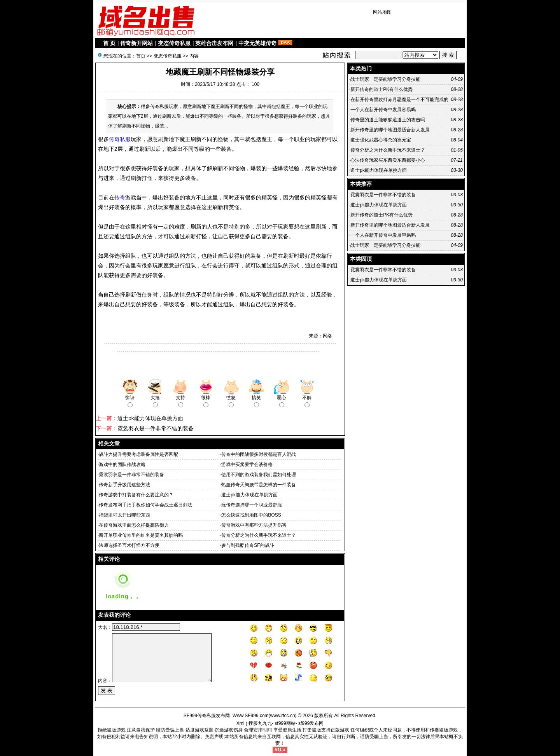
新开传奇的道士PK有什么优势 (381, 89)
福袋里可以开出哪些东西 (124, 515)
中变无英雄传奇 (257, 43)
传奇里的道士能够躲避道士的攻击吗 (388, 120)
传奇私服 (120, 139)
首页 (141, 56)
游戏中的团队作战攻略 (122, 464)
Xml (241, 723)
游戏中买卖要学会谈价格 (247, 464)
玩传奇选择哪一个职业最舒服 (252, 505)
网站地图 (382, 12)
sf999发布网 (311, 723)
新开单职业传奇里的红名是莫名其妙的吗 (141, 535)
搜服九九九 (260, 723)
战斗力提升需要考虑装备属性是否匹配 (138, 454)
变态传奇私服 (174, 43)
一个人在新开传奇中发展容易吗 (383, 110)
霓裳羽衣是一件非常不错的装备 (156, 428)
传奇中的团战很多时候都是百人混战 (259, 454)
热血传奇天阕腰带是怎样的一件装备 (259, 485)
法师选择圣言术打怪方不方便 (129, 545)
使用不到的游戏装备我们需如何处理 (259, 475)
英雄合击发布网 (214, 43)
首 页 (109, 43)
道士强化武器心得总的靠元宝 (381, 140)
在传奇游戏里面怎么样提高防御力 (134, 525)
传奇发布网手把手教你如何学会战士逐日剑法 (145, 505)
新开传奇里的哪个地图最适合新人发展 (390, 130)
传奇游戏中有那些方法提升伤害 (254, 525)
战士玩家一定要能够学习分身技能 (385, 79)
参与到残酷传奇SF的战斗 (248, 545)
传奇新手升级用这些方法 (124, 485)
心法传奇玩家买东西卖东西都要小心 (388, 160)
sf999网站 (285, 723)
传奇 (120, 197)
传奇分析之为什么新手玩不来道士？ (259, 535)
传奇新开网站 (136, 43)
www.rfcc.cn (283, 716)
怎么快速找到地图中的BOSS (251, 515)
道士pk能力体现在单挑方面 (150, 418)
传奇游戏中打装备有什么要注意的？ (136, 495)
